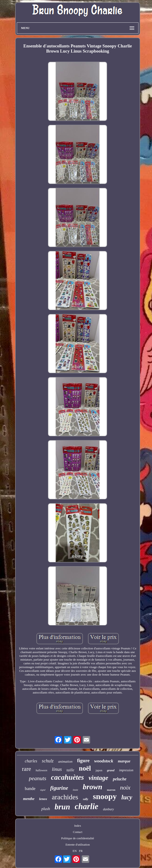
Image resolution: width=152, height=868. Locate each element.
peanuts (38, 778)
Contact (78, 832)
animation (65, 761)
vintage (98, 778)
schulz (48, 761)
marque (124, 761)
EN (75, 851)
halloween (41, 770)
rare (27, 769)
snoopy (105, 796)
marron (111, 790)
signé (43, 790)
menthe (29, 799)
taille (70, 770)
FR (81, 851)
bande (30, 788)
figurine (59, 788)
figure (83, 761)
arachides (65, 797)
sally (86, 799)
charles (31, 761)
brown (92, 787)
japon (99, 770)
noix (125, 788)
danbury (108, 809)
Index (78, 826)
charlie (87, 806)
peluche (120, 779)
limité (76, 790)
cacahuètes (67, 777)
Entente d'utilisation (78, 845)
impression (126, 770)
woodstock (104, 761)
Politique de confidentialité (78, 838)
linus (57, 769)
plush (46, 809)
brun (62, 807)
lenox (43, 799)
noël (85, 768)
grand (111, 770)
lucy (127, 797)
